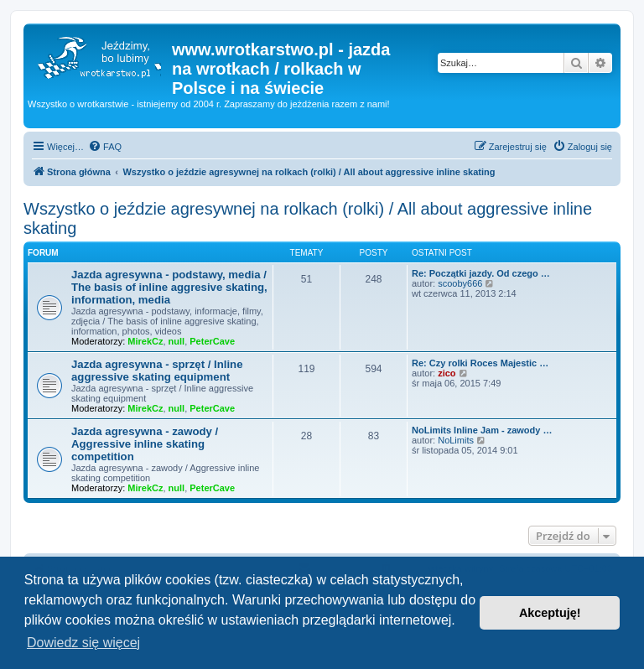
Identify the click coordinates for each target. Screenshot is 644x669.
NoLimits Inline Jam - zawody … (482, 430)
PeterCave (212, 341)
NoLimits (456, 440)
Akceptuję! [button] (550, 613)
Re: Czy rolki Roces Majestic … (480, 363)
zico (447, 373)
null (177, 341)
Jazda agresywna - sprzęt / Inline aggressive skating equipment (157, 371)
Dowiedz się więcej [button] (83, 643)
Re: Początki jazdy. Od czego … (481, 273)
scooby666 (460, 283)
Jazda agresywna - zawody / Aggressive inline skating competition (145, 444)
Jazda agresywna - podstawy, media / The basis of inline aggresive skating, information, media (169, 287)
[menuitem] (105, 147)
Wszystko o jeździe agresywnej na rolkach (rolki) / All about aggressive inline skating (308, 218)
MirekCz (145, 341)
